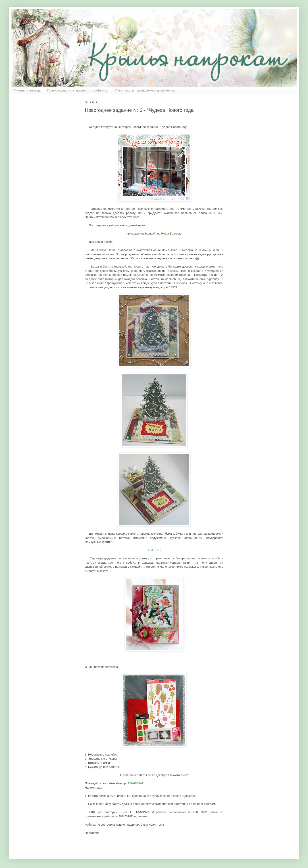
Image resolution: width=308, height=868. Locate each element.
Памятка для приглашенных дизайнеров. (145, 90)
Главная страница (27, 90)
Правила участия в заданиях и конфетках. (78, 90)
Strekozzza (154, 550)
